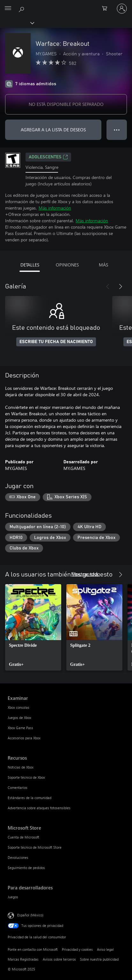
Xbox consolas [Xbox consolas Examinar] (18, 707)
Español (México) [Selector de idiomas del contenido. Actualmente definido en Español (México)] (30, 915)
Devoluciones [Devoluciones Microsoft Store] (18, 857)
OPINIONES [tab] (67, 265)
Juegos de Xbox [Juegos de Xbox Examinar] (19, 718)
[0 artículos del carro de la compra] (106, 9)
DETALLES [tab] (30, 265)
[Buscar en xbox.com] (22, 8)
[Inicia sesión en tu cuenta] (122, 9)
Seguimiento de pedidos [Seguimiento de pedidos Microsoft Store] (26, 868)
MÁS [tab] (103, 265)
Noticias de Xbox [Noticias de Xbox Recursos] (21, 767)
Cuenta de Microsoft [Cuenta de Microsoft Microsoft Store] (23, 837)
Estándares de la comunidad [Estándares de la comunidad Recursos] (29, 798)
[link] (33, 627)
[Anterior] (108, 286)
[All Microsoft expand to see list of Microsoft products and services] (8, 9)
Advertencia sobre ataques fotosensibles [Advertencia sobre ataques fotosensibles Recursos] (39, 808)
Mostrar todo (86, 574)
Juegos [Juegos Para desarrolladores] (13, 897)
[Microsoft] (66, 5)
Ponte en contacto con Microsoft (33, 949)
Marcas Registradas (23, 959)
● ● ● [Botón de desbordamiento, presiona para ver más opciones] (117, 130)
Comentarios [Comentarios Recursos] (18, 787)
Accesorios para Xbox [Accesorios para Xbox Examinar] (24, 738)
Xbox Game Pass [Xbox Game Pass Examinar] (20, 728)
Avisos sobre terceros (59, 959)
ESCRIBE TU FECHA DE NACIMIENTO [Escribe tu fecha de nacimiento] (56, 342)
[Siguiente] (121, 286)
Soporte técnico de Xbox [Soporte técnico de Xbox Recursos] (26, 777)
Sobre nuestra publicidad (99, 959)
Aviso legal (105, 949)
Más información (55, 208)
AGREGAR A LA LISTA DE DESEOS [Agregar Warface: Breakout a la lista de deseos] (53, 130)
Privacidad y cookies (77, 949)
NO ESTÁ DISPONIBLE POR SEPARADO (66, 104)
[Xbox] (17, 23)
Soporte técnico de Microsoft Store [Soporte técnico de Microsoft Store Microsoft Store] (35, 847)
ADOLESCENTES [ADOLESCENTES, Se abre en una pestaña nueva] (48, 157)
